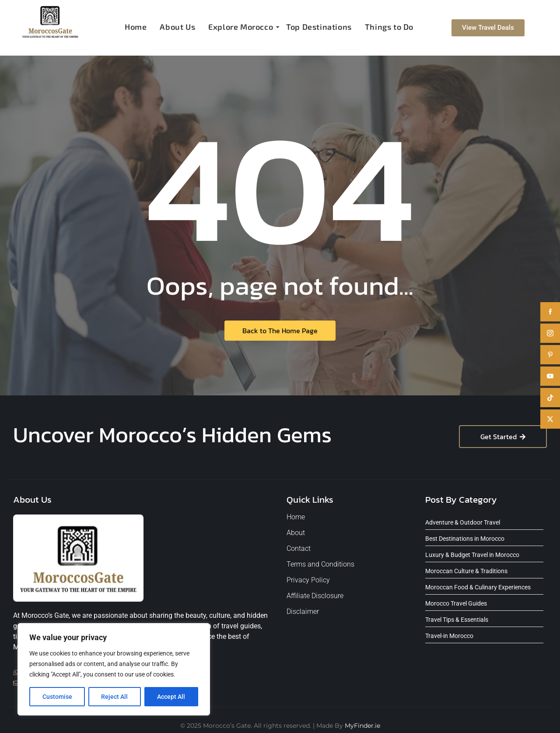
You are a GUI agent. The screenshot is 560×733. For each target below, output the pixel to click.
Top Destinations (319, 27)
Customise (57, 697)
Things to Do (389, 27)
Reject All (115, 697)
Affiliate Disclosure (315, 596)
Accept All (171, 697)
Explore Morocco (242, 27)
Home (136, 27)
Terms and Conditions (320, 564)
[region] (114, 670)
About (296, 533)
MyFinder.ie (362, 726)
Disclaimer (303, 611)
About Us (177, 27)
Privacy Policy (308, 580)
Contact (299, 548)
